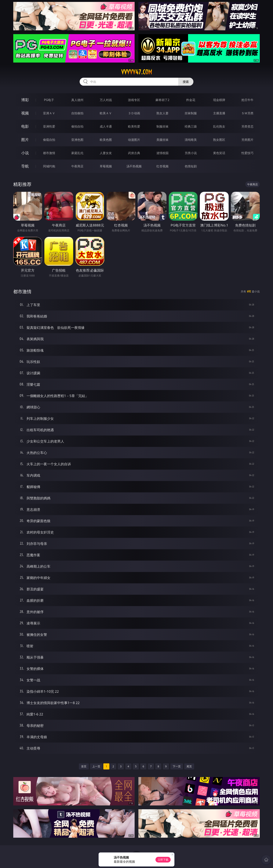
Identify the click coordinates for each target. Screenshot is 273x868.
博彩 (25, 100)
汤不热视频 (134, 166)
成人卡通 (106, 126)
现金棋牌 (219, 100)
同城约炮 (49, 166)
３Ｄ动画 (134, 113)
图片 (25, 140)
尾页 (189, 766)
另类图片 (247, 140)
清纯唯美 (191, 140)
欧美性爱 (134, 126)
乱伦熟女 (219, 126)
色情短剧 (191, 166)
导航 (25, 166)
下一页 (177, 766)
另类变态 (247, 126)
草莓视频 (106, 166)
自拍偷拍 (77, 113)
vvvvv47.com (137, 72)
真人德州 (77, 100)
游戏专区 (134, 100)
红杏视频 (162, 166)
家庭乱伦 (77, 153)
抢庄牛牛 (247, 100)
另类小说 (191, 153)
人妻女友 (106, 153)
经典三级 (191, 126)
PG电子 (49, 100)
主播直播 (219, 113)
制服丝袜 (162, 126)
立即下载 (163, 860)
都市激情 (49, 153)
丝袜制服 (191, 113)
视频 (25, 113)
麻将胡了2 (162, 100)
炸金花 (191, 100)
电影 (25, 126)
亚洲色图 (77, 140)
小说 (25, 153)
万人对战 (106, 100)
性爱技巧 (247, 153)
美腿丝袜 (162, 140)
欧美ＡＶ (106, 113)
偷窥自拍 (49, 140)
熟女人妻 (162, 113)
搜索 (186, 82)
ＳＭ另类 (247, 113)
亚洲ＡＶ (49, 113)
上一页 (96, 766)
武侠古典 (134, 153)
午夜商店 (77, 166)
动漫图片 (134, 140)
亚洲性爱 (49, 126)
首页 (84, 766)
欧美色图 (106, 140)
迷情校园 (162, 153)
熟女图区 (219, 140)
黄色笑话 (219, 153)
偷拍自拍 (77, 126)
